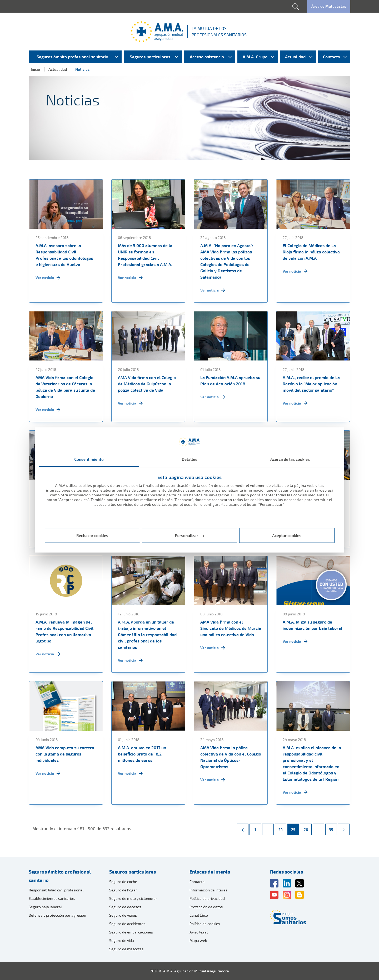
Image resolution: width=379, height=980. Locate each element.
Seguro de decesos (125, 907)
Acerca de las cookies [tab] (290, 459)
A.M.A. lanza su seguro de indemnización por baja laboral (312, 625)
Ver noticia (48, 278)
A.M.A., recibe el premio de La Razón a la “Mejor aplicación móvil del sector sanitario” (311, 384)
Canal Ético (199, 915)
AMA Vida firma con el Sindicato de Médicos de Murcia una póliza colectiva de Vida (231, 628)
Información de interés (208, 890)
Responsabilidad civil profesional (56, 890)
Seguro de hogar (123, 890)
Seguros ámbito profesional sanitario (60, 876)
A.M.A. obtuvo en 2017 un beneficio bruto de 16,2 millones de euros (142, 754)
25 (295, 828)
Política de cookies (205, 924)
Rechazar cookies (92, 535)
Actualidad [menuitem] (295, 57)
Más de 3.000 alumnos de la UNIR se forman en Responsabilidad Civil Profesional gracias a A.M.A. (145, 255)
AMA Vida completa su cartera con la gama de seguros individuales (65, 754)
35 (333, 828)
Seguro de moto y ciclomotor (133, 898)
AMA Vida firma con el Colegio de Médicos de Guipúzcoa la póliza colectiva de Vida (147, 384)
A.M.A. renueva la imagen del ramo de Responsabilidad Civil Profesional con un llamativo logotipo (64, 631)
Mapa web (198, 940)
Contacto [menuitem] (331, 57)
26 (308, 828)
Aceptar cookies (287, 535)
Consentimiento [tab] (89, 459)
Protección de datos (206, 907)
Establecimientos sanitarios (52, 898)
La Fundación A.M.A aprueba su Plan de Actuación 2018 (230, 381)
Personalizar (190, 535)
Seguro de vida (122, 940)
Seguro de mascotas (126, 949)
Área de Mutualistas (329, 6)
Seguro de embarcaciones (131, 932)
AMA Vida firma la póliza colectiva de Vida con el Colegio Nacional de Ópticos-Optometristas (231, 757)
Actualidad (58, 69)
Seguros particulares (133, 872)
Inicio (35, 69)
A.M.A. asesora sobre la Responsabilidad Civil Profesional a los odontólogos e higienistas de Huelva (64, 255)
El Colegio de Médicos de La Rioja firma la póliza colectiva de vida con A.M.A (311, 252)
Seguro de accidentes (127, 924)
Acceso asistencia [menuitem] (207, 57)
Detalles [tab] (189, 459)
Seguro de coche (123, 882)
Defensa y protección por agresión (57, 915)
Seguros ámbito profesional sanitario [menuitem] (72, 57)
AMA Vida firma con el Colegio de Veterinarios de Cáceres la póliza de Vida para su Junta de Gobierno (65, 387)
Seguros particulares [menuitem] (150, 57)
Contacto (197, 882)
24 (282, 828)
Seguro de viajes (123, 915)
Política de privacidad (207, 898)
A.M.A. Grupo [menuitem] (255, 57)
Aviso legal (199, 932)
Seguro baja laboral (45, 907)
